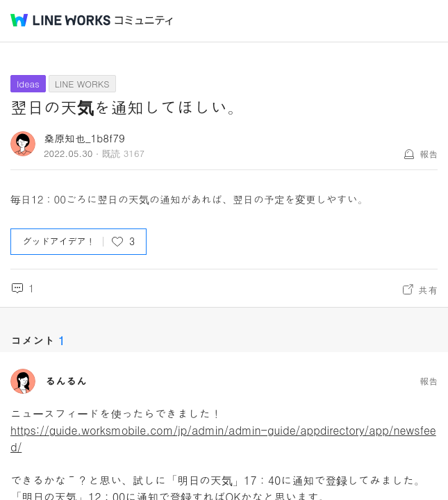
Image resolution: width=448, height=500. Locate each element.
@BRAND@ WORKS (60, 20)
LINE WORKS (82, 84)
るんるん (66, 381)
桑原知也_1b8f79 (84, 138)
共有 (428, 290)
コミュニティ (144, 20)
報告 (429, 154)
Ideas (28, 84)
